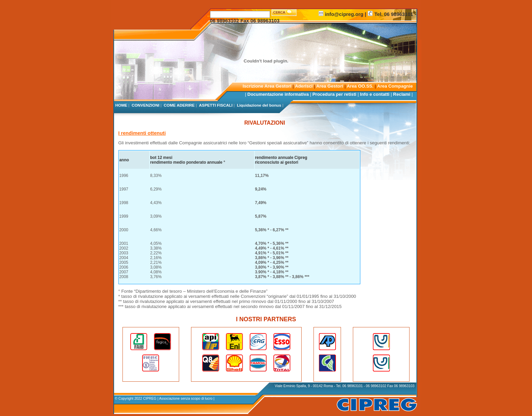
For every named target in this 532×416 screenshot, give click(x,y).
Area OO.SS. (360, 86)
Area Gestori (330, 86)
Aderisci (304, 86)
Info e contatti (375, 94)
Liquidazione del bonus (259, 105)
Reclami (402, 94)
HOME (121, 105)
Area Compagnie (395, 86)
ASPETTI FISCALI (216, 105)
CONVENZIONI (146, 105)
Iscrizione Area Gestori (267, 86)
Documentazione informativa (278, 94)
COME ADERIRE (179, 105)
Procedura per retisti (334, 94)
